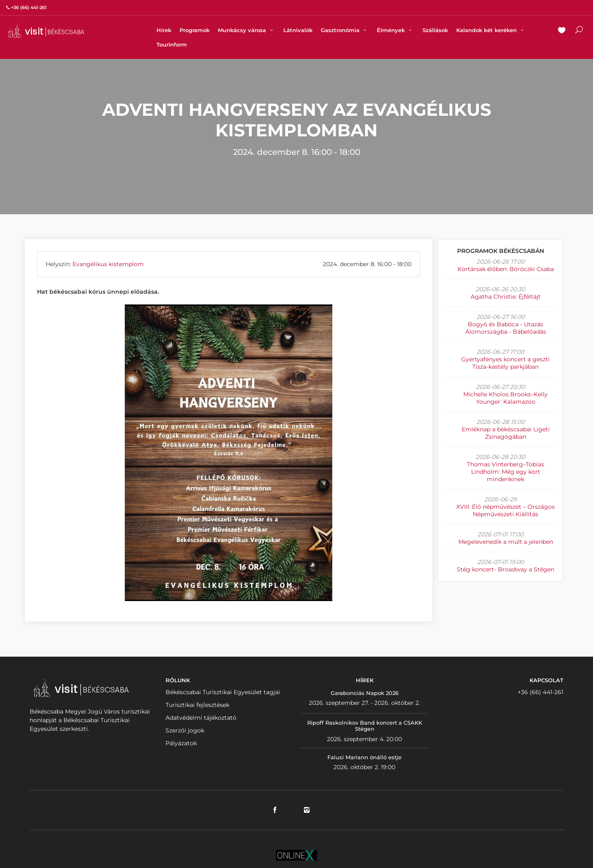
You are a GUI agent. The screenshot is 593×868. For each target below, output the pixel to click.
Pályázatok (181, 743)
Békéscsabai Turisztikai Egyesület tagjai (223, 692)
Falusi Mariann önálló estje (364, 757)
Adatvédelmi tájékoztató (201, 718)
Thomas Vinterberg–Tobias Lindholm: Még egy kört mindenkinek (505, 472)
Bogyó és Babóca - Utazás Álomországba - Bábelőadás (506, 328)
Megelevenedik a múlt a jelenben (506, 542)
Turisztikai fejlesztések (197, 705)
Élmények (395, 30)
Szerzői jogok (185, 730)
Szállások (435, 30)
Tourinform (172, 44)
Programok (195, 30)
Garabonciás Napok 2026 (365, 693)
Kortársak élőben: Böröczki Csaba (506, 269)
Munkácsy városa (246, 30)
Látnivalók (298, 30)
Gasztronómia (345, 30)
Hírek (164, 30)
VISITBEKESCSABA (46, 31)
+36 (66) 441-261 (540, 692)
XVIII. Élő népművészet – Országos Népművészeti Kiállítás (505, 510)
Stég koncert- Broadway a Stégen (505, 569)
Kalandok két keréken (491, 30)
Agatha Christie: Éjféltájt (506, 297)
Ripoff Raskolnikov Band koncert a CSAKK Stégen (365, 726)
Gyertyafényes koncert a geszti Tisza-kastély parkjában (505, 363)
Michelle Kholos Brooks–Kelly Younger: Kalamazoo (505, 398)
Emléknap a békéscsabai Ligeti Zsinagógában (506, 433)
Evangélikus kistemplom (108, 264)
